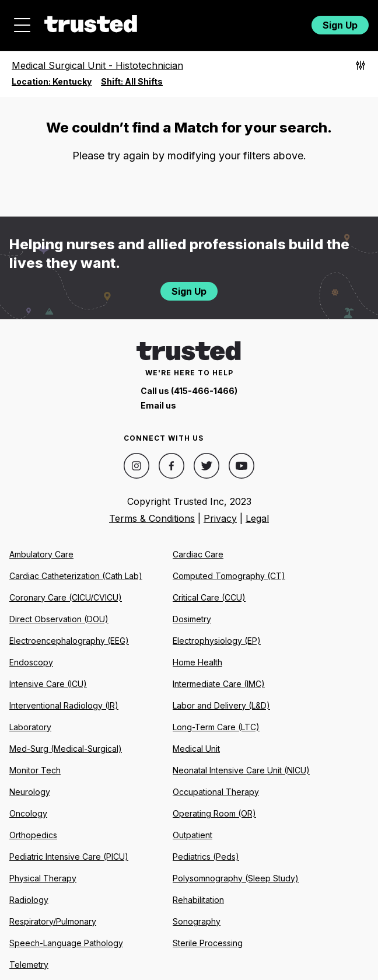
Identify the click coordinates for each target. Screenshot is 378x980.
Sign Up (340, 25)
